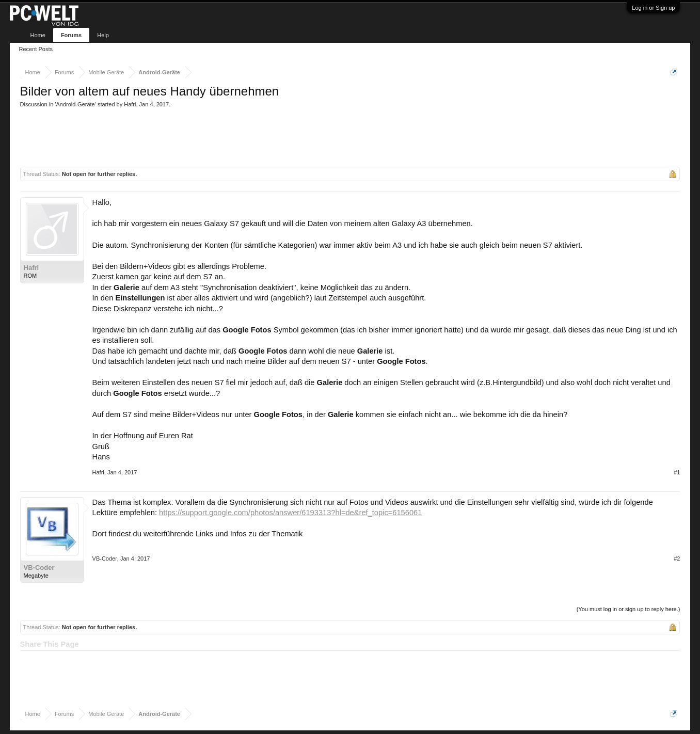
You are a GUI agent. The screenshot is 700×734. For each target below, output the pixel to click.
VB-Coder (39, 568)
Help (103, 35)
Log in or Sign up (653, 8)
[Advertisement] (208, 136)
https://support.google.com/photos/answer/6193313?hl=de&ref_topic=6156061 (290, 513)
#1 (677, 472)
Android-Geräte (76, 104)
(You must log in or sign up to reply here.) (629, 609)
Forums (71, 35)
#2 (677, 559)
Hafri (130, 104)
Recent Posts (36, 49)
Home (38, 35)
